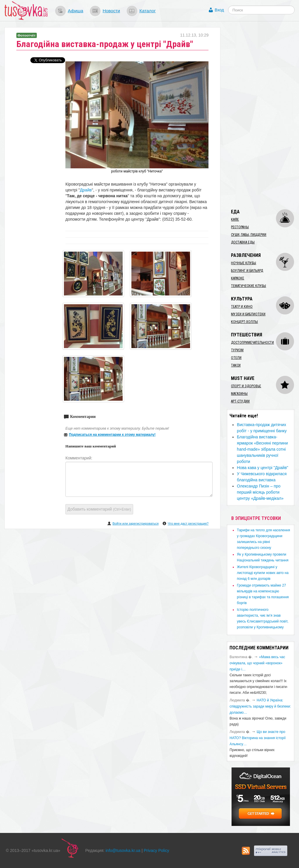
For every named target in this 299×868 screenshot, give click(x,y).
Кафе (235, 219)
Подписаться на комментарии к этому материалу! (112, 435)
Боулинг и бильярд (247, 271)
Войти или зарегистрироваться (135, 523)
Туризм (237, 350)
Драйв (86, 190)
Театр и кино (242, 307)
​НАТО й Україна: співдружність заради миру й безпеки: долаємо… (260, 706)
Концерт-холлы (244, 322)
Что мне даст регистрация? (188, 523)
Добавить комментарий (99, 509)
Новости (111, 11)
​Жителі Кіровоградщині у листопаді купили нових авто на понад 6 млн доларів (263, 573)
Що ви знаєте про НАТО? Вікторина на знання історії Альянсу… (258, 738)
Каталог (147, 11)
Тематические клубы (248, 286)
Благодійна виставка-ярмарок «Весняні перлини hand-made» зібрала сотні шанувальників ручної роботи (262, 449)
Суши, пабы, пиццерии (249, 235)
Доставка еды (243, 242)
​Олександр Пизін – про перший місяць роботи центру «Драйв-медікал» (260, 492)
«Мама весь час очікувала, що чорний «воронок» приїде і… (257, 663)
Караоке (238, 278)
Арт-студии (240, 401)
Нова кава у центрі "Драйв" (263, 468)
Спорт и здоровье (246, 386)
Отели (236, 358)
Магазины (239, 394)
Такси (236, 365)
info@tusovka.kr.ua (123, 850)
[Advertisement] (263, 115)
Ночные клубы (244, 263)
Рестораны (240, 227)
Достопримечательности (252, 343)
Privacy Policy (156, 850)
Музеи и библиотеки (248, 314)
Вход (219, 10)
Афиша (75, 11)
